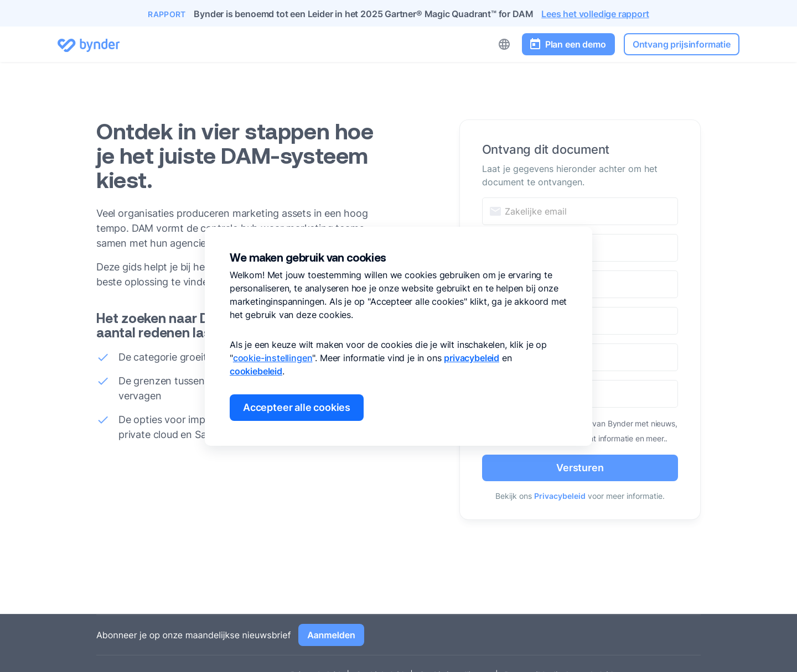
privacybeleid (472, 358)
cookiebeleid (256, 371)
